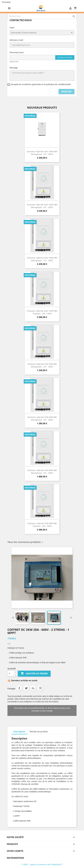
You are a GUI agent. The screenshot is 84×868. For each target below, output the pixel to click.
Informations (15, 858)
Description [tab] (19, 731)
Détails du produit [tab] (39, 731)
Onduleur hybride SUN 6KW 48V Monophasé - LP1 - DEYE (42, 418)
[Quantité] (11, 674)
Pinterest (40, 688)
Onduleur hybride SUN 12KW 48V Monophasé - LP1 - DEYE (42, 206)
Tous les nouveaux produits (26, 542)
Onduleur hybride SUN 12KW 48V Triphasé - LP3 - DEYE (42, 312)
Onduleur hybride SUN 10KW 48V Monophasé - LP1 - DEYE (42, 259)
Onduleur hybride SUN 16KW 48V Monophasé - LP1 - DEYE (42, 153)
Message (14, 68)
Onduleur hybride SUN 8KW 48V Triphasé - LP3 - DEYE (42, 525)
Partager (19, 688)
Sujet (12, 28)
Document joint (17, 52)
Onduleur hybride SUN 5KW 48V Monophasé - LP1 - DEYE (42, 365)
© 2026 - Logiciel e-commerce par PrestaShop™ (42, 864)
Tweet (26, 688)
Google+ (33, 688)
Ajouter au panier (34, 674)
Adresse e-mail (16, 40)
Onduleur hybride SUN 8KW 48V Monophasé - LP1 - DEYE (42, 472)
